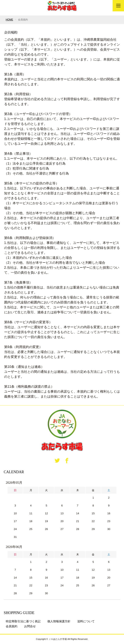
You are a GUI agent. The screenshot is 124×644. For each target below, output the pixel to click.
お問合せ (30, 626)
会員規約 (12, 626)
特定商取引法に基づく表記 (23, 621)
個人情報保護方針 (59, 621)
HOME (9, 20)
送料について (86, 621)
